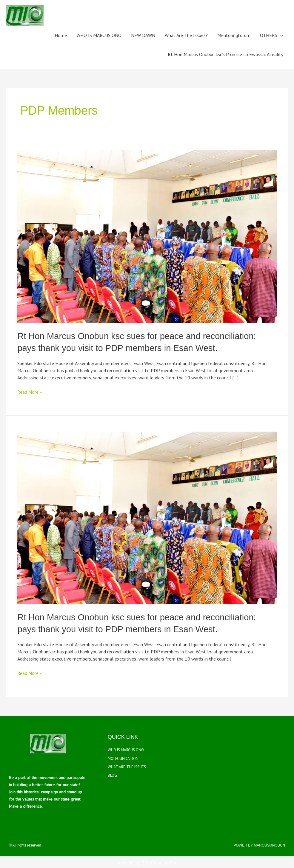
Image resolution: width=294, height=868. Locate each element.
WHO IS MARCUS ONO (99, 35)
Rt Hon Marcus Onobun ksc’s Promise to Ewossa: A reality (225, 54)
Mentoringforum (234, 35)
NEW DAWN (143, 35)
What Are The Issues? (186, 35)
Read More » (30, 391)
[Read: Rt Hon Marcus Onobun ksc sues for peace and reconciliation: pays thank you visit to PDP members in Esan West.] (147, 236)
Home (61, 35)
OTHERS (269, 35)
